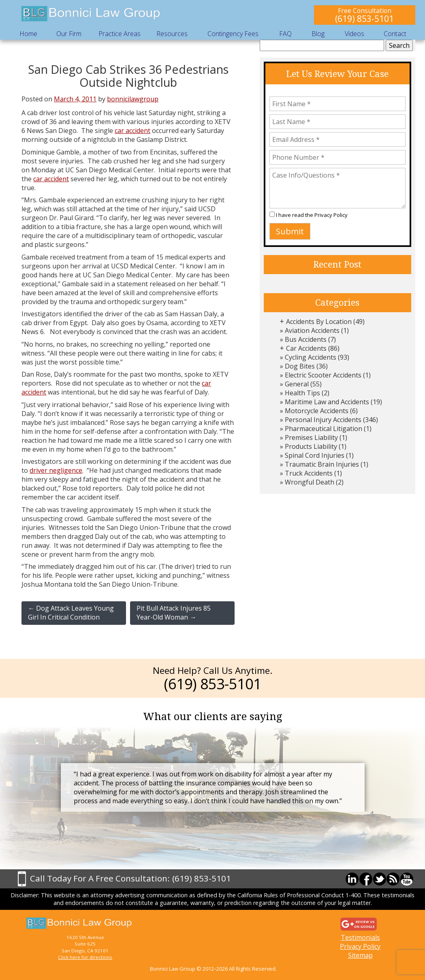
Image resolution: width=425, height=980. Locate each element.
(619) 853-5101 (364, 18)
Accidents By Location (319, 322)
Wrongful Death (310, 482)
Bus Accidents (306, 339)
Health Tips (302, 393)
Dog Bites (300, 366)
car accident (132, 131)
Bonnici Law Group (91, 14)
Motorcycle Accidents (317, 411)
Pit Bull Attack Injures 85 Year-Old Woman (174, 613)
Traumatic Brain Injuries (322, 464)
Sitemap (360, 955)
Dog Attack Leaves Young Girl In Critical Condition (71, 613)
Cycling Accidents (311, 357)
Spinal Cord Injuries (315, 455)
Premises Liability (311, 437)
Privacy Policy (331, 215)
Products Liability (311, 446)
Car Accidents (306, 348)
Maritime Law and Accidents (327, 402)
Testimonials (360, 937)
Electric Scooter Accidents (323, 375)
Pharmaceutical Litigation (324, 429)
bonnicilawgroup (133, 99)
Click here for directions (85, 957)
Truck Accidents (309, 473)
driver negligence (56, 470)
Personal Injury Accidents (323, 420)
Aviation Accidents (312, 330)
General (297, 384)
